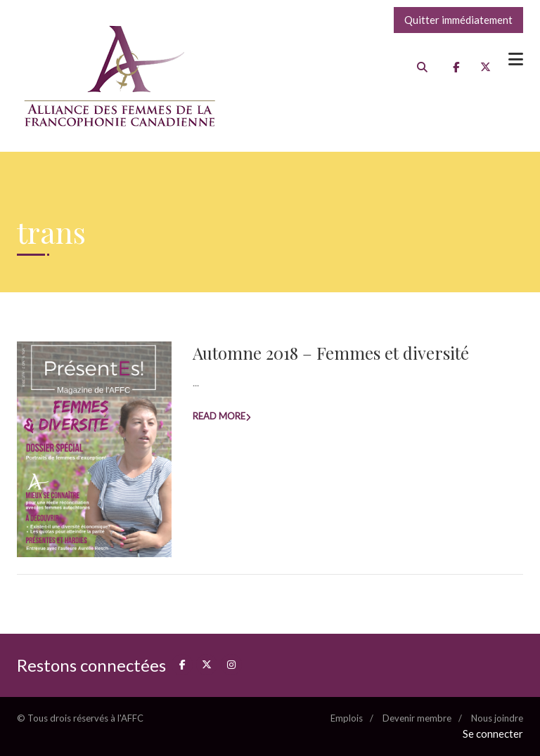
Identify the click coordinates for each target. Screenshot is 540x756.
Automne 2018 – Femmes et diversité (331, 353)
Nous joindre (497, 718)
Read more (219, 416)
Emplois (347, 718)
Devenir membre (417, 718)
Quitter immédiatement (458, 20)
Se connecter (493, 734)
